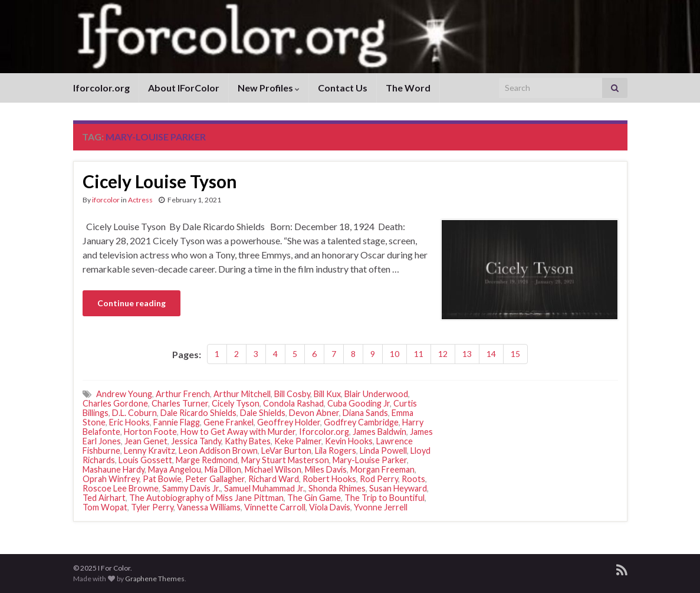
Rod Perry (379, 479)
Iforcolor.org (101, 88)
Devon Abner (314, 413)
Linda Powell (383, 451)
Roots (413, 479)
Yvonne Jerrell (381, 507)
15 (515, 354)
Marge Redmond (207, 460)
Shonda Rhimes (337, 488)
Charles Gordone (115, 403)
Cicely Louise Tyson (160, 181)
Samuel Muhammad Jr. (264, 488)
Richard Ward (274, 479)
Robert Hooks (329, 479)
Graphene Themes (155, 579)
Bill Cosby (292, 394)
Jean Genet (146, 441)
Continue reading (132, 303)
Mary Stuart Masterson (285, 460)
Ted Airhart (104, 498)
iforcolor (106, 200)
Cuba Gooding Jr (359, 403)
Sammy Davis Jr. (191, 488)
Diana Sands (365, 413)
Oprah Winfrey (111, 479)
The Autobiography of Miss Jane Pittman (206, 498)
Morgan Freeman (382, 469)
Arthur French (183, 394)
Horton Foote (150, 432)
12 (443, 354)
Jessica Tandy (196, 441)
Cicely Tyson (236, 403)
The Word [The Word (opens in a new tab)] (408, 88)
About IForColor (184, 88)
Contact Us (343, 88)
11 (419, 354)
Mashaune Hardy (114, 469)
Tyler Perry (152, 507)
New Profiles (269, 88)
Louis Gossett (145, 460)
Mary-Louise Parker (370, 460)
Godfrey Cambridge (361, 422)
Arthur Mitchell (242, 394)
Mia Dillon (223, 469)
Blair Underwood (376, 394)
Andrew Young (124, 394)
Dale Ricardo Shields (198, 413)
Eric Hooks (129, 422)
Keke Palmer (298, 441)
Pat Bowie (162, 479)
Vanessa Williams (209, 507)
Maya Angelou (175, 469)
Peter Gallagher (215, 479)
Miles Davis (326, 469)
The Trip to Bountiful (384, 498)
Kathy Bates (248, 441)
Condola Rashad (293, 403)
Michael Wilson (273, 469)
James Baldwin (379, 432)
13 (467, 354)
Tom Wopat (105, 507)
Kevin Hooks (349, 441)
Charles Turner (180, 403)
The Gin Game (314, 498)
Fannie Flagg (177, 422)
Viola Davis (330, 507)
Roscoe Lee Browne (121, 488)
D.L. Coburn (134, 413)
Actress (140, 200)
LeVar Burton (286, 451)
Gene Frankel (229, 422)
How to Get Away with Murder (238, 432)
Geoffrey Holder (289, 422)
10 (395, 354)
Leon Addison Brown (218, 451)
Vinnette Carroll (275, 507)
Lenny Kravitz (149, 451)
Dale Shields (263, 413)
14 (491, 354)
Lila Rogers (336, 451)
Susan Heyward (398, 488)
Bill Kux (327, 394)
